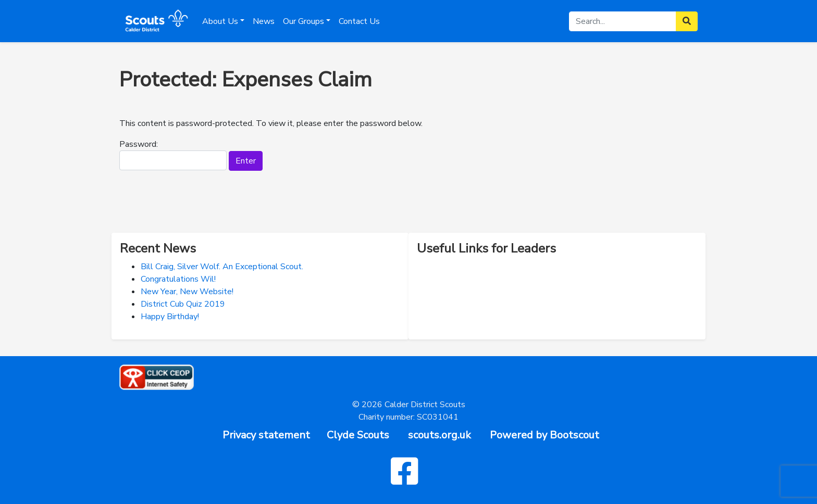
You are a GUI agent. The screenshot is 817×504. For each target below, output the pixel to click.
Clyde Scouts (358, 435)
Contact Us (359, 21)
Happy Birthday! (170, 317)
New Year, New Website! (187, 292)
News (264, 21)
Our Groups (304, 21)
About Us (220, 21)
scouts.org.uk (440, 435)
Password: (173, 154)
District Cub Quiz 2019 (183, 304)
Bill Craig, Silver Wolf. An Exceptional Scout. (222, 267)
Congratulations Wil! (178, 279)
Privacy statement (266, 435)
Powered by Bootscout (544, 435)
